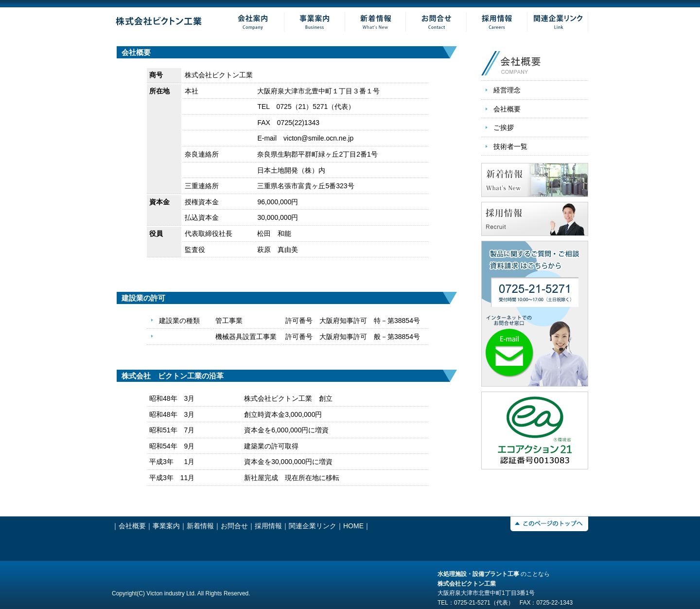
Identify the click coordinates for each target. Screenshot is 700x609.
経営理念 (507, 90)
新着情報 (200, 526)
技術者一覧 (510, 146)
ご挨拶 (504, 127)
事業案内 (166, 526)
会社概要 (507, 109)
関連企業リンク (313, 526)
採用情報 (268, 526)
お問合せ (234, 526)
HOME (353, 526)
